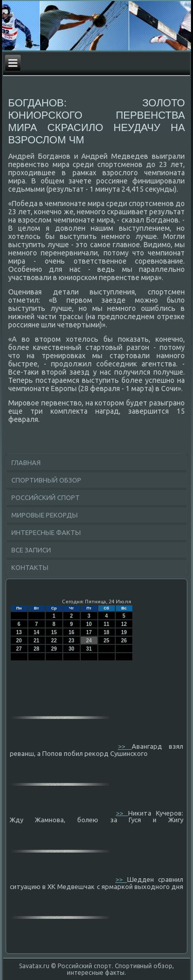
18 (106, 632)
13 (19, 632)
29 (54, 649)
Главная (26, 463)
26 (124, 641)
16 (71, 632)
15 (54, 632)
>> (125, 746)
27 (19, 649)
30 (71, 649)
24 (89, 641)
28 (36, 649)
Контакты (30, 567)
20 (19, 641)
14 (36, 632)
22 (54, 641)
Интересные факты (46, 532)
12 (124, 624)
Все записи (31, 550)
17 (89, 632)
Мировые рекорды (45, 515)
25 (106, 641)
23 (71, 641)
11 (106, 624)
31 (89, 649)
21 (36, 641)
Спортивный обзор (46, 480)
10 (89, 624)
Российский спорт (46, 497)
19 (124, 632)
